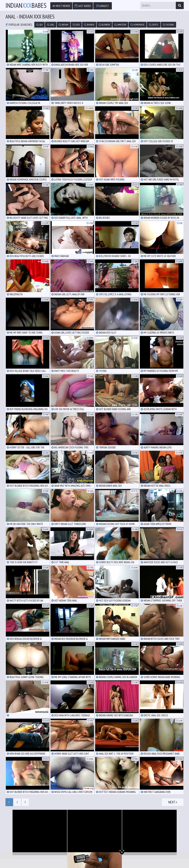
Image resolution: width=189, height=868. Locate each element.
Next (173, 802)
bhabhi (89, 25)
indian (63, 25)
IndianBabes (26, 5)
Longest (103, 6)
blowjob (104, 25)
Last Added (83, 6)
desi (76, 25)
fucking (168, 25)
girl (51, 25)
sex (39, 25)
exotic (154, 25)
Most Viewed (61, 6)
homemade (138, 25)
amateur (120, 25)
